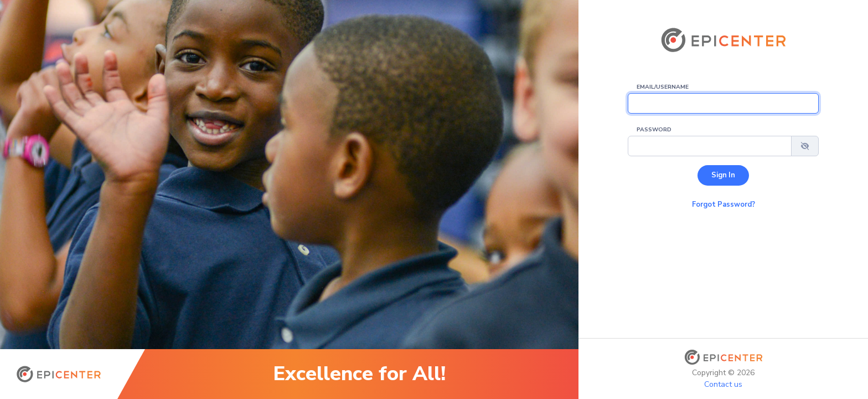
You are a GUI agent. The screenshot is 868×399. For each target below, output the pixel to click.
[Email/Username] (723, 103)
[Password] (710, 146)
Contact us (723, 384)
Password (654, 130)
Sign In (723, 175)
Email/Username (663, 87)
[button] (805, 146)
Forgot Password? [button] (724, 204)
